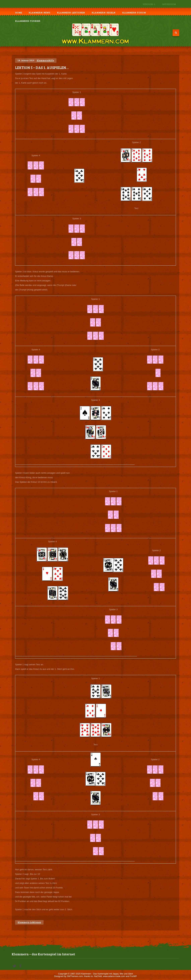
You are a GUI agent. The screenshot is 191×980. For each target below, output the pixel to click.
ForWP (133, 976)
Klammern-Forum (134, 12)
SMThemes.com (75, 976)
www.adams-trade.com (114, 976)
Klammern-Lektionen (71, 12)
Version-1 (149, 4)
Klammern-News (39, 12)
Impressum (169, 4)
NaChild (98, 976)
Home (19, 12)
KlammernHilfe (45, 60)
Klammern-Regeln (104, 12)
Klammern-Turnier (28, 21)
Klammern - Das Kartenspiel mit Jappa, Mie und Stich (107, 974)
